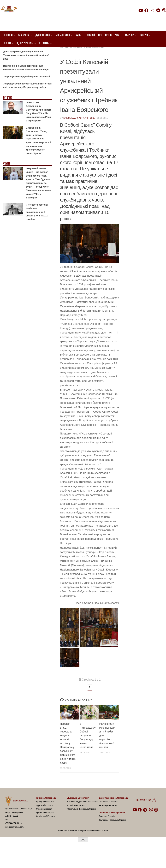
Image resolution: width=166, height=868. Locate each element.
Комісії (91, 35)
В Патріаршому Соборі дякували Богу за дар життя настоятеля (88, 752)
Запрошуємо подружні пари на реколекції (27, 93)
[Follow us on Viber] (164, 10)
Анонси (7, 52)
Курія (78, 35)
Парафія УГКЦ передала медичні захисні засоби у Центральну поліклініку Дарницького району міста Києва (68, 760)
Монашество (63, 35)
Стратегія (44, 43)
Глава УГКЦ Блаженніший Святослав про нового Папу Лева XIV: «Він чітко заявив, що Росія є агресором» (39, 128)
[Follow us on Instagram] (152, 10)
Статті (6, 180)
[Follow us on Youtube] (140, 10)
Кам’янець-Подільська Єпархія (112, 836)
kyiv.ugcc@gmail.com (14, 844)
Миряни (130, 35)
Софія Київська (93, 64)
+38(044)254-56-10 (13, 840)
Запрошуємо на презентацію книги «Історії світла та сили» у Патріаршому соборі (27, 102)
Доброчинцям (25, 43)
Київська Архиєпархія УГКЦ (79, 134)
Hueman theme (43, 861)
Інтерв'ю (7, 114)
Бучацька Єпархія (107, 833)
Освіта (8, 43)
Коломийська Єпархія (108, 818)
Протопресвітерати (109, 35)
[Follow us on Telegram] (158, 10)
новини (75, 64)
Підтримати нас (143, 17)
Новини (8, 35)
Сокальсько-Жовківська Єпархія (82, 826)
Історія (144, 35)
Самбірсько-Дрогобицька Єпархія (83, 818)
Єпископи (24, 35)
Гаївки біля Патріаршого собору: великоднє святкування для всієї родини (27, 59)
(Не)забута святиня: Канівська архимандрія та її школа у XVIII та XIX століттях (37, 228)
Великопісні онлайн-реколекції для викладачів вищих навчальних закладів (26, 84)
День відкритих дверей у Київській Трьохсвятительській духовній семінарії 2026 (26, 72)
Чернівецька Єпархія (108, 822)
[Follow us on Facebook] (146, 10)
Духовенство (43, 35)
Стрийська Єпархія (76, 822)
